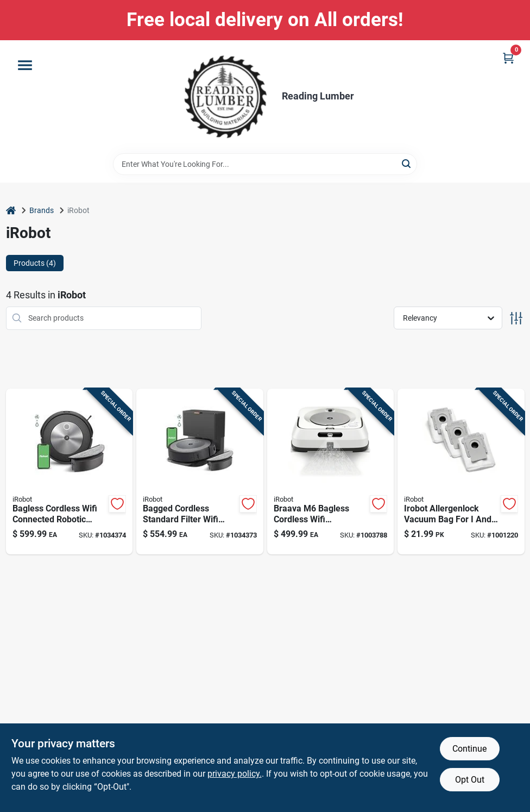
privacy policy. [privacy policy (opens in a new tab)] (235, 774)
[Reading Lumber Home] (225, 97)
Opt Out (470, 780)
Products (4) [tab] (35, 263)
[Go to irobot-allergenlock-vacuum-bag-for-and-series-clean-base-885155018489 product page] (461, 472)
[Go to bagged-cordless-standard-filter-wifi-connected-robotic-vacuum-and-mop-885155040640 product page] (200, 472)
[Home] (11, 211)
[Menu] (25, 65)
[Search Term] (265, 164)
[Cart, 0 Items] (508, 58)
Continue (469, 749)
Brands (42, 210)
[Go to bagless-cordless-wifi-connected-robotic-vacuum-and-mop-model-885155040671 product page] (70, 472)
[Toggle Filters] (516, 318)
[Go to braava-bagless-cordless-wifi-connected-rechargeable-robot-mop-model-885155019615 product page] (331, 472)
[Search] (407, 163)
